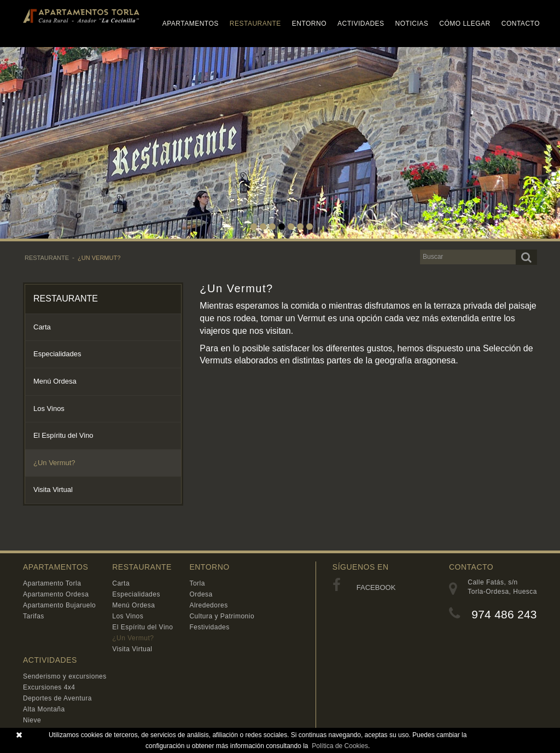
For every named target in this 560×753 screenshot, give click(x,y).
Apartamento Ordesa (56, 594)
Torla (197, 583)
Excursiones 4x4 (49, 687)
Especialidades (57, 354)
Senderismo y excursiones (65, 676)
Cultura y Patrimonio (222, 616)
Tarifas (34, 616)
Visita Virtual (53, 490)
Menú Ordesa (55, 381)
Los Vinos (49, 409)
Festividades (209, 627)
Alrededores (208, 605)
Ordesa (201, 594)
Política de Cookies (340, 746)
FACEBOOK (364, 587)
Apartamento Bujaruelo (59, 605)
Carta (42, 327)
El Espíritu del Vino (63, 435)
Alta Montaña (44, 709)
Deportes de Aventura (57, 698)
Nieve (32, 720)
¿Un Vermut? (99, 258)
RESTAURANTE (47, 258)
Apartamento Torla (52, 583)
